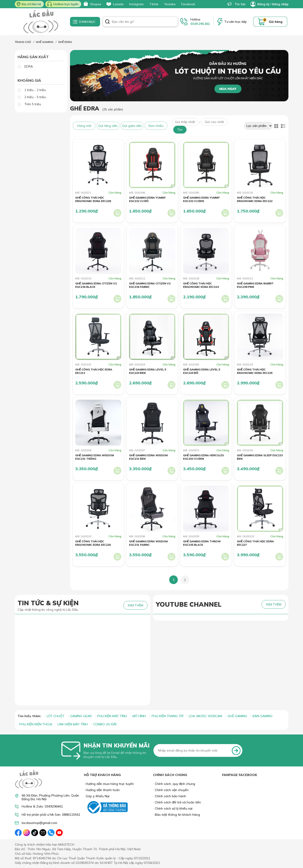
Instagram (136, 4)
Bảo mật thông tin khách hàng (177, 815)
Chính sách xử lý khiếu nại (174, 808)
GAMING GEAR (81, 716)
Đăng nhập (280, 4)
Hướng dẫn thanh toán (103, 790)
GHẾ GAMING (237, 716)
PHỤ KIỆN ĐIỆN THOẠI (36, 724)
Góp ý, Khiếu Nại (98, 796)
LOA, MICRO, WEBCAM (205, 716)
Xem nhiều (156, 126)
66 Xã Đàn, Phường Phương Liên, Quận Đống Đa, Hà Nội (50, 797)
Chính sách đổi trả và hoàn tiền (178, 802)
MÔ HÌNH (139, 716)
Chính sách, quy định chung (175, 784)
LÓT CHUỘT (56, 716)
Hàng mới (84, 126)
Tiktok (154, 4)
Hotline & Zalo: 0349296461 (42, 806)
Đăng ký (263, 4)
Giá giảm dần (132, 126)
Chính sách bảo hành (170, 796)
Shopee (92, 4)
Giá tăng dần (108, 126)
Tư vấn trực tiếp (236, 22)
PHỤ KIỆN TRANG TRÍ (167, 716)
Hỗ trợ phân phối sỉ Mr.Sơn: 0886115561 (51, 815)
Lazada (115, 4)
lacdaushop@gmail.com (39, 823)
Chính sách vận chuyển (172, 790)
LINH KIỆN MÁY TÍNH (73, 724)
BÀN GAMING (263, 716)
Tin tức (236, 4)
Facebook (188, 4)
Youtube (170, 4)
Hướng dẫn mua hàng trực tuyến (110, 784)
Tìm (180, 130)
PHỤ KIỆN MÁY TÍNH (112, 716)
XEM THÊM (135, 605)
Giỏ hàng (276, 22)
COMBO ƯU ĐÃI (105, 724)
